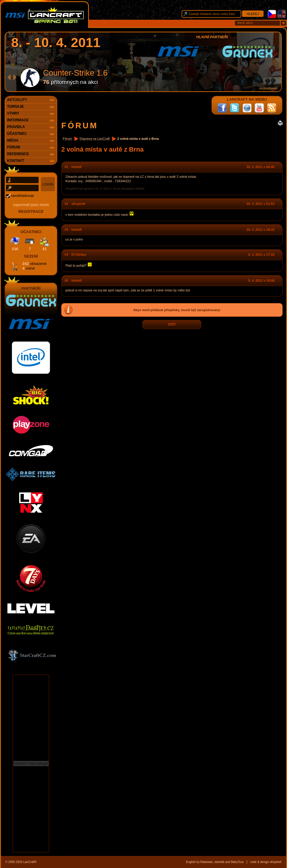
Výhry (13, 113)
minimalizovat (268, 88)
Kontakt (16, 161)
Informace (18, 120)
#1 (66, 167)
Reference (18, 154)
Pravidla (16, 127)
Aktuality (17, 100)
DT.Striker (79, 255)
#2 (66, 204)
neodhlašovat (22, 196)
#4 (66, 255)
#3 (66, 230)
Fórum (67, 139)
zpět (172, 325)
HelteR (76, 167)
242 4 (34, 266)
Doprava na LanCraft (95, 139)
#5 (66, 281)
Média (13, 140)
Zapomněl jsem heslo (31, 205)
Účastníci (17, 134)
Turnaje (15, 107)
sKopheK (78, 204)
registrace (31, 211)
